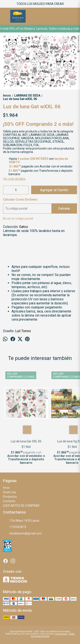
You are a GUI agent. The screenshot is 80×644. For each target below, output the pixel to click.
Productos (10, 497)
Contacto (9, 501)
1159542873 (15, 527)
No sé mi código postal (18, 219)
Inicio (6, 488)
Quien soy (10, 492)
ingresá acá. (61, 634)
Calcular (64, 208)
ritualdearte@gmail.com (22, 533)
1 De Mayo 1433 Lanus (21, 521)
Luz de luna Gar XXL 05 (26, 441)
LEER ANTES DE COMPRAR (21, 506)
